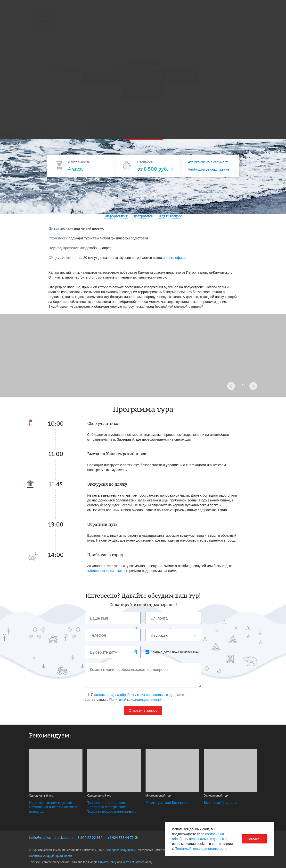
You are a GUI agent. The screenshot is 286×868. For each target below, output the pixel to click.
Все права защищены (120, 850)
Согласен (254, 839)
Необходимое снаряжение (208, 169)
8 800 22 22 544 (90, 837)
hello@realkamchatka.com (51, 837)
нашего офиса (174, 258)
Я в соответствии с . (135, 697)
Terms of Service (134, 862)
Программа (143, 216)
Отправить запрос (143, 710)
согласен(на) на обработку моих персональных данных (138, 695)
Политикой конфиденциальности (135, 700)
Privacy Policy (107, 862)
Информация (116, 216)
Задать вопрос (170, 216)
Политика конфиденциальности (51, 856)
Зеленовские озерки (105, 571)
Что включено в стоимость (209, 162)
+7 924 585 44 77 (123, 837)
